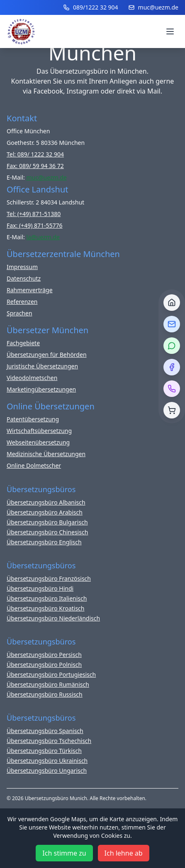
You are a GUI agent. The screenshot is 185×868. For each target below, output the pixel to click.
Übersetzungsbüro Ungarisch (47, 771)
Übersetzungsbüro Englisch (44, 542)
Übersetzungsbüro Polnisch (44, 665)
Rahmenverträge (30, 290)
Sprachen (19, 313)
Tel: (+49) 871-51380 (34, 214)
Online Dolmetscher (34, 465)
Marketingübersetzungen (41, 389)
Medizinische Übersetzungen (46, 454)
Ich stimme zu (64, 853)
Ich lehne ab (124, 853)
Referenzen (22, 302)
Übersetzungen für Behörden (47, 355)
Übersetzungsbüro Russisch (45, 694)
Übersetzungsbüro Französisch (49, 578)
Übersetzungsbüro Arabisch (45, 512)
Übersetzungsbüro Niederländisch (53, 618)
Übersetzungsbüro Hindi (40, 588)
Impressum (22, 267)
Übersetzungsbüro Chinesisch (47, 532)
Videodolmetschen (32, 378)
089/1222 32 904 (91, 7)
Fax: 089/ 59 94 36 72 (35, 166)
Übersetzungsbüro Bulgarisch (47, 522)
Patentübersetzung (33, 419)
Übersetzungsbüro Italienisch (47, 598)
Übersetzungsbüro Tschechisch (49, 741)
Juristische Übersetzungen (42, 366)
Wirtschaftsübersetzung (39, 431)
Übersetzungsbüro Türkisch (44, 751)
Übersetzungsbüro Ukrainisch (47, 761)
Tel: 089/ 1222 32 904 (35, 154)
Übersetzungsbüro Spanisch (45, 731)
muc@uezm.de (153, 7)
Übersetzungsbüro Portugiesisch (51, 674)
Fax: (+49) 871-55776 (35, 225)
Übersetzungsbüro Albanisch (46, 502)
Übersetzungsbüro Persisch (44, 655)
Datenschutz (24, 278)
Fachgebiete (23, 343)
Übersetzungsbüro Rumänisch (48, 684)
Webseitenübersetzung (38, 442)
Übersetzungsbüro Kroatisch (46, 608)
